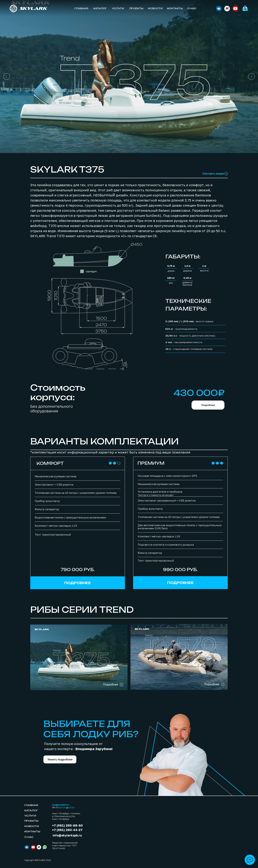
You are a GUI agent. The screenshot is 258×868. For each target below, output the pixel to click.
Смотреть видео (213, 174)
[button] (60, 759)
